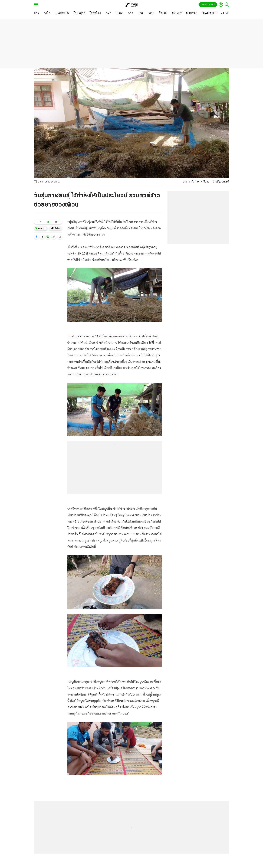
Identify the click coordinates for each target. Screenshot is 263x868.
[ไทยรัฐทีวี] (79, 14)
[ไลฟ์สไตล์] (95, 14)
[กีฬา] (108, 14)
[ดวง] (130, 14)
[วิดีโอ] (47, 14)
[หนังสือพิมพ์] (62, 14)
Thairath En (208, 5)
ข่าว (185, 182)
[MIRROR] (191, 14)
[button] (36, 237)
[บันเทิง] (120, 14)
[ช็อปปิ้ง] (163, 14)
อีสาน (206, 182)
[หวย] (140, 14)
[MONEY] (177, 14)
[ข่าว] (37, 14)
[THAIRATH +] (210, 14)
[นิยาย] (151, 14)
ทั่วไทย (195, 182)
